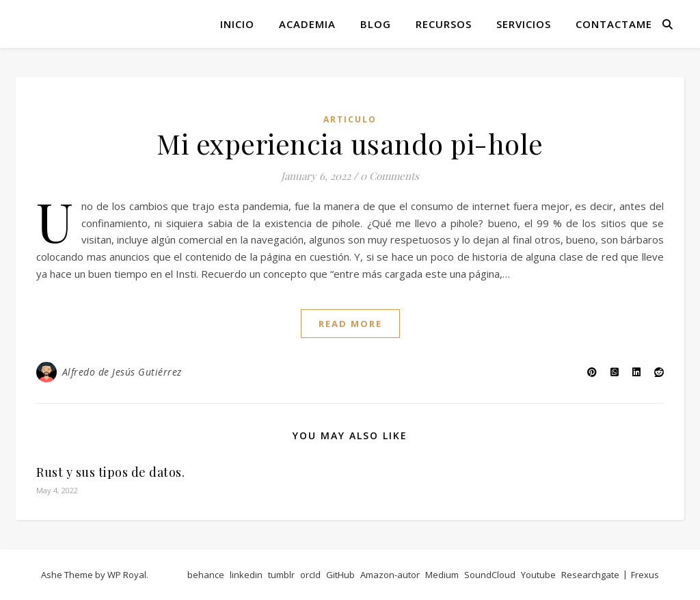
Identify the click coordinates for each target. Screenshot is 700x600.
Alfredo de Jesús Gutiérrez (122, 372)
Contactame (614, 24)
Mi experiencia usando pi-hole (350, 143)
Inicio (237, 24)
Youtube (538, 575)
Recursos (444, 24)
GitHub (340, 575)
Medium (442, 575)
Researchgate (590, 575)
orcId (310, 575)
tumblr (281, 575)
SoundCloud (490, 575)
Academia (307, 24)
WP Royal (127, 575)
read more (350, 324)
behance (206, 575)
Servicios (524, 24)
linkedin (246, 575)
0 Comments (390, 176)
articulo (350, 119)
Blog (376, 24)
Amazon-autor (390, 575)
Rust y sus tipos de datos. (110, 472)
